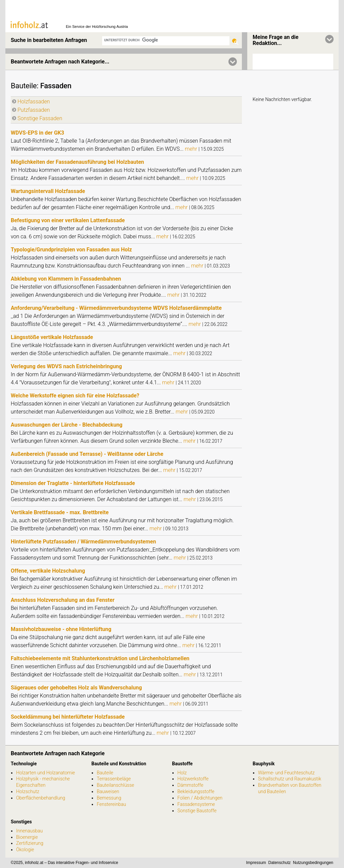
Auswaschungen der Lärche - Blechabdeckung (67, 425)
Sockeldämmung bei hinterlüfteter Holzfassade (68, 717)
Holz (182, 773)
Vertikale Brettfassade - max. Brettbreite (60, 512)
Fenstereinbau (111, 804)
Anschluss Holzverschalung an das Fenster (63, 600)
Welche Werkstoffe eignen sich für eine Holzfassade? (75, 396)
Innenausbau (29, 831)
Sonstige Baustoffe (197, 811)
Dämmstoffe (190, 785)
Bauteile (24, 86)
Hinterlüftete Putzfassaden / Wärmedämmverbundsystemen (83, 542)
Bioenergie (27, 837)
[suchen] (166, 40)
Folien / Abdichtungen (200, 798)
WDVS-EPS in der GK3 (37, 133)
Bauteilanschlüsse (115, 785)
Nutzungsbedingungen (313, 863)
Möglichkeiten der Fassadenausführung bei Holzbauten (77, 162)
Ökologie (25, 850)
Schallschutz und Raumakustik (290, 779)
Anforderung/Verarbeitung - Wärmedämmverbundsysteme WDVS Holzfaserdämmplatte (116, 308)
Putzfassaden (34, 110)
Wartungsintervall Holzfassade (48, 191)
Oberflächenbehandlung (41, 798)
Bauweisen (108, 791)
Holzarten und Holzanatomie (46, 773)
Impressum (256, 863)
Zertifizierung (30, 843)
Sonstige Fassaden (40, 118)
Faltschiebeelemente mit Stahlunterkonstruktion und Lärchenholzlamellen (100, 658)
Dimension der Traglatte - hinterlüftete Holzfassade (73, 483)
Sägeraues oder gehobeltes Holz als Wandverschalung (76, 688)
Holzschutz (28, 791)
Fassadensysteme (196, 804)
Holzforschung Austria (110, 27)
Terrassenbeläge (114, 779)
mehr (192, 149)
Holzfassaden (34, 102)
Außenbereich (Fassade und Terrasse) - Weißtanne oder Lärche (87, 454)
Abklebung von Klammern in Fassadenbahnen (66, 279)
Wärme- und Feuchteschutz (286, 773)
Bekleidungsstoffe (196, 791)
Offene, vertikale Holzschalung (48, 571)
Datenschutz (280, 863)
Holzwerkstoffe (193, 779)
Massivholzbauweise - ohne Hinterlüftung (61, 629)
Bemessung (109, 798)
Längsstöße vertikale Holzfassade (52, 337)
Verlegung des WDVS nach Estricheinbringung (66, 366)
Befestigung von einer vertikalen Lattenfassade (68, 220)
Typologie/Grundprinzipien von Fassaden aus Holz (71, 250)
